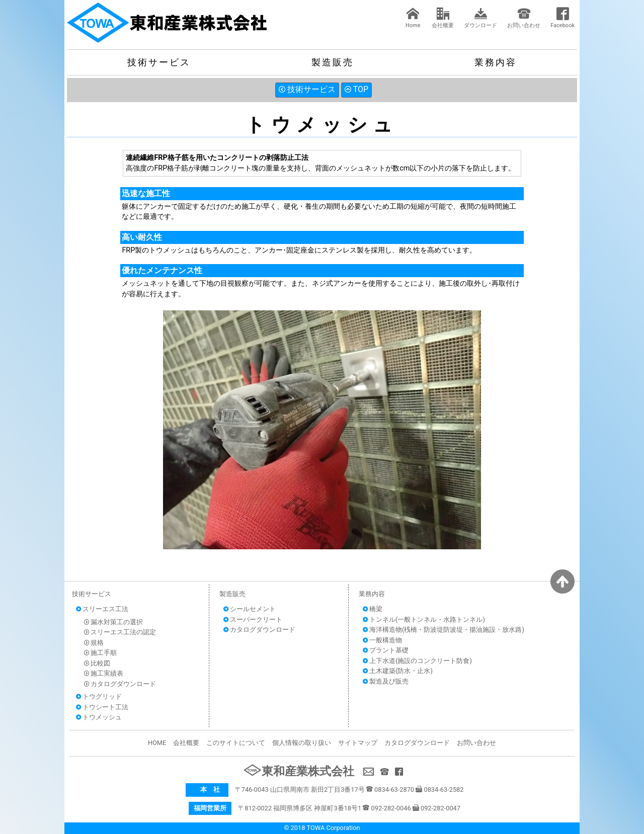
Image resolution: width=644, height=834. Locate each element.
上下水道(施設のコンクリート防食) (417, 661)
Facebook (562, 18)
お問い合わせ (524, 18)
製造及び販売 (386, 681)
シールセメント (250, 609)
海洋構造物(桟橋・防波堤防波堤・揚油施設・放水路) (444, 630)
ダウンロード (480, 18)
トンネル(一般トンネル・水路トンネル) (424, 619)
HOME (157, 743)
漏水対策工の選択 (113, 622)
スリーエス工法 (102, 609)
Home (413, 18)
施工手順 (100, 653)
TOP (356, 89)
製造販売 (333, 62)
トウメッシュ (99, 717)
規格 (94, 643)
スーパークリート (253, 619)
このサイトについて (236, 743)
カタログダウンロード (120, 684)
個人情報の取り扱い (302, 743)
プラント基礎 (386, 650)
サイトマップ (358, 743)
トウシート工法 (102, 707)
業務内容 (496, 62)
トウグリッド (99, 696)
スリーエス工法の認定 (120, 632)
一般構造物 (382, 640)
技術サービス (159, 62)
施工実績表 (104, 673)
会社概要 (443, 18)
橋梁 (373, 609)
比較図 (97, 663)
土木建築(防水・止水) (398, 671)
